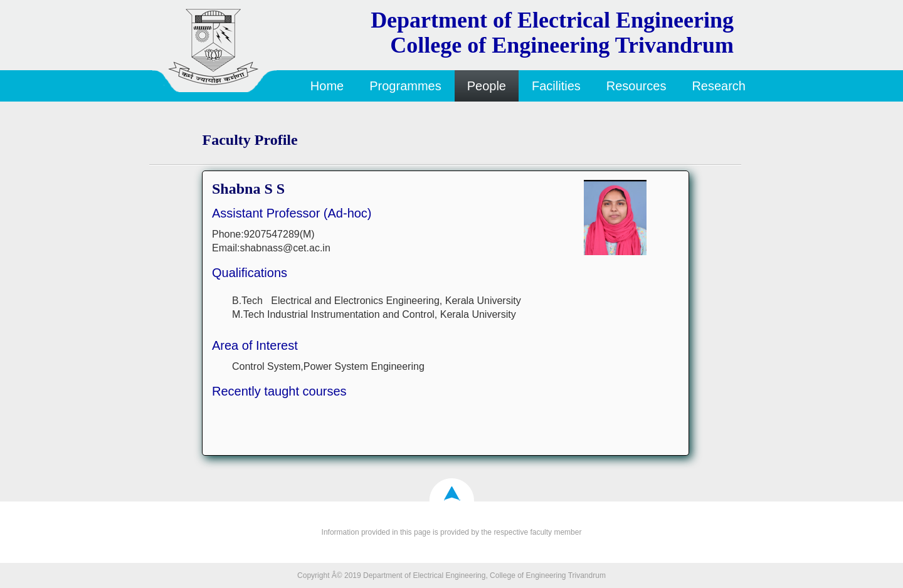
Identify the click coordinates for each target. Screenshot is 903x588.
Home (327, 86)
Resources (636, 86)
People (487, 86)
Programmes (405, 86)
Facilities (556, 86)
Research (719, 86)
